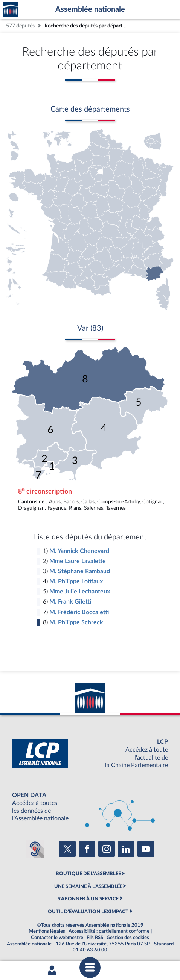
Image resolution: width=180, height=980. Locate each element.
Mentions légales (47, 931)
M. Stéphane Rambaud (80, 571)
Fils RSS (95, 938)
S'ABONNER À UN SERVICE (88, 899)
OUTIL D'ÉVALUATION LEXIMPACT (88, 912)
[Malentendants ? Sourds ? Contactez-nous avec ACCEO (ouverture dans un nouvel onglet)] (35, 849)
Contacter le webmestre (57, 938)
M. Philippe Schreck (76, 622)
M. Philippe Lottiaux (76, 581)
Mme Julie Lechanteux (80, 592)
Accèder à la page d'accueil (11, 10)
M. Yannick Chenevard (79, 551)
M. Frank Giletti (70, 602)
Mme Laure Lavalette (78, 561)
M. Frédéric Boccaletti (79, 612)
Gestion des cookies (128, 938)
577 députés (20, 26)
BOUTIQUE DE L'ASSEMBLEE (88, 874)
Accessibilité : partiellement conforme (109, 931)
